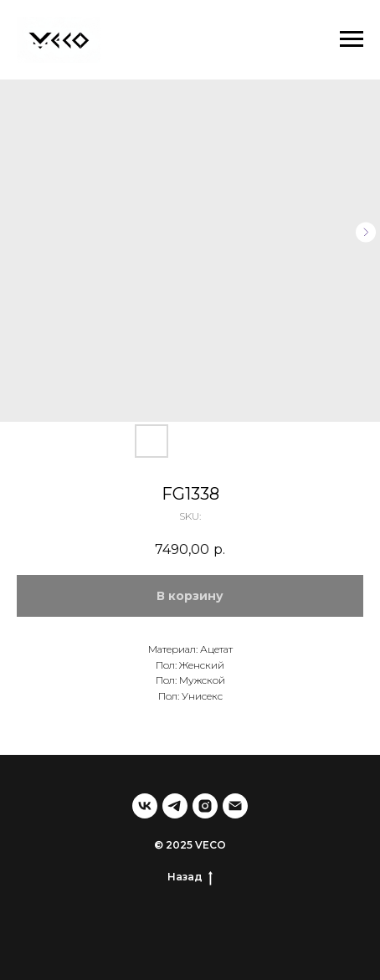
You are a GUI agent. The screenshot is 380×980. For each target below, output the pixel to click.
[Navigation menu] (352, 39)
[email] (235, 806)
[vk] (145, 806)
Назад (190, 877)
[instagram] (205, 806)
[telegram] (175, 806)
